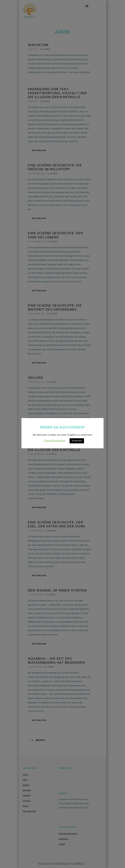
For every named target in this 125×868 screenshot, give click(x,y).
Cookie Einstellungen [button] (54, 441)
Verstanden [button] (77, 441)
